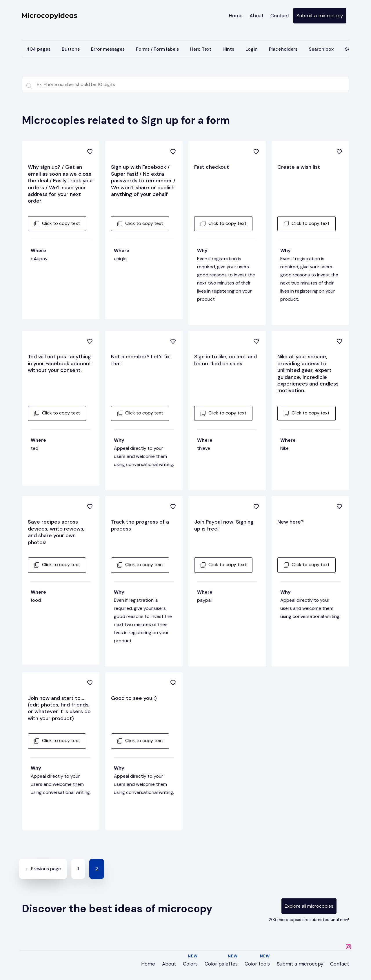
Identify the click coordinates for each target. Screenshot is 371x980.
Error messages (108, 49)
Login (252, 49)
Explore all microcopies (309, 906)
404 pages (38, 49)
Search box (321, 49)
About (257, 16)
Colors (190, 964)
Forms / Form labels (157, 49)
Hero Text (201, 49)
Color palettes (221, 964)
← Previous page (43, 869)
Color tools (257, 964)
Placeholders (283, 49)
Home (236, 16)
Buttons (71, 49)
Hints (228, 49)
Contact (280, 16)
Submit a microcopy (320, 16)
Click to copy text (57, 223)
